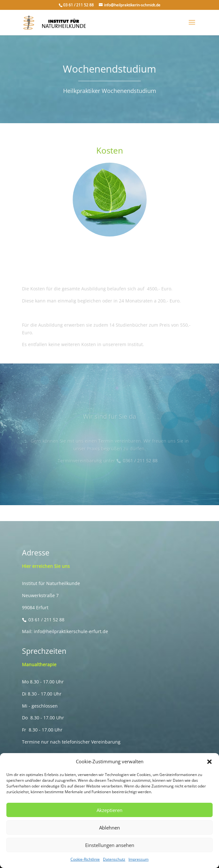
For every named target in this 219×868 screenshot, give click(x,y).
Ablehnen (110, 828)
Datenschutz (114, 859)
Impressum (139, 859)
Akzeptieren (110, 810)
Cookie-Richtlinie (85, 859)
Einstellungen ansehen (110, 845)
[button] (209, 762)
